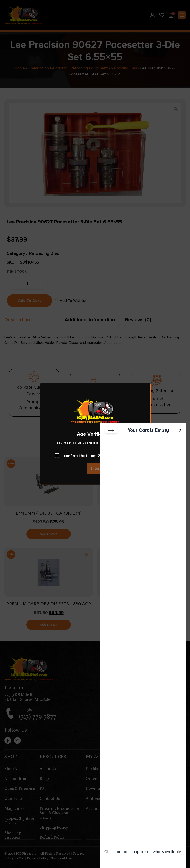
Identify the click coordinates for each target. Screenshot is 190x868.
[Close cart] (111, 430)
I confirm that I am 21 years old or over (95, 456)
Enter (95, 469)
